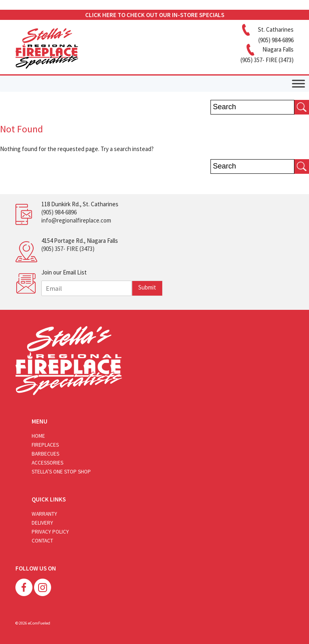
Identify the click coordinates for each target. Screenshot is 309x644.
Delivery (42, 523)
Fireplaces (45, 445)
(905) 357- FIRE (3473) (68, 249)
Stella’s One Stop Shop (61, 472)
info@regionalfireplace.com (76, 220)
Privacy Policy (50, 532)
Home (38, 436)
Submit (147, 287)
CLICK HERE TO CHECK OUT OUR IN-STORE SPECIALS (155, 15)
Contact (42, 541)
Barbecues (45, 454)
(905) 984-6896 (59, 212)
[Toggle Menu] (298, 83)
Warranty (44, 514)
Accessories (47, 463)
